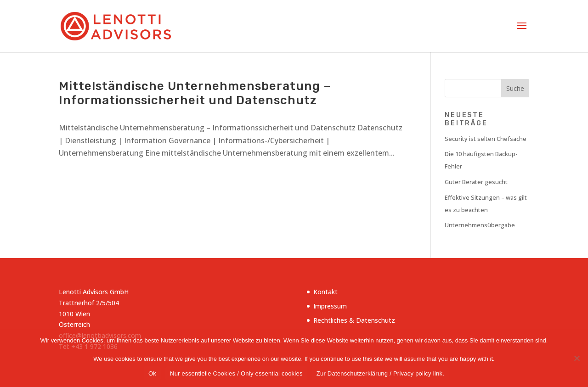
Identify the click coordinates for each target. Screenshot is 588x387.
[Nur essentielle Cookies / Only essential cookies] (577, 358)
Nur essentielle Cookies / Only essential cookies (236, 373)
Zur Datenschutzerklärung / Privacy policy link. (380, 373)
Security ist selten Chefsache (486, 139)
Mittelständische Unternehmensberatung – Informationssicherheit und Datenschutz (195, 93)
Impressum (330, 306)
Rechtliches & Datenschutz (354, 320)
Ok (152, 373)
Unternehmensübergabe (480, 225)
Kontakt (325, 292)
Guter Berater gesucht (476, 182)
